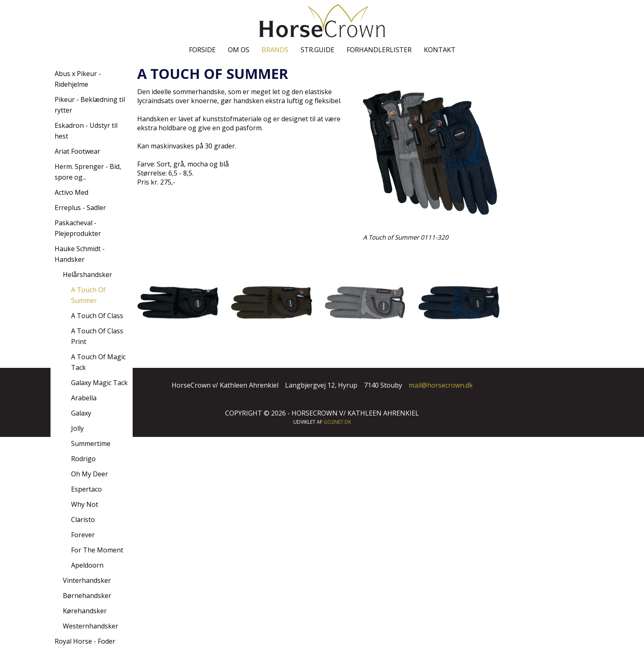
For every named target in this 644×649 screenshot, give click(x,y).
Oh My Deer (90, 474)
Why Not (85, 504)
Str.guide (317, 50)
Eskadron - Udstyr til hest (86, 131)
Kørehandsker (85, 611)
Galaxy (81, 413)
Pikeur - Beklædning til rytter (90, 105)
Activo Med (71, 192)
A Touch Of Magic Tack (98, 362)
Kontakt (440, 50)
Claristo (83, 520)
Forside (202, 50)
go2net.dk (337, 422)
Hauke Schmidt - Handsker (80, 254)
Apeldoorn (87, 565)
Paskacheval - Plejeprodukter (78, 228)
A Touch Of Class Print (97, 336)
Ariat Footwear (77, 151)
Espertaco (86, 489)
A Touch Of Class (97, 316)
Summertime (91, 443)
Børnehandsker (87, 596)
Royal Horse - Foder (85, 641)
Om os (239, 50)
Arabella (84, 398)
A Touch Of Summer (88, 295)
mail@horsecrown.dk (441, 385)
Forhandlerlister (379, 50)
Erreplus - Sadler (80, 208)
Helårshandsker (87, 275)
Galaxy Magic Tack (99, 383)
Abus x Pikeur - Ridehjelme (78, 79)
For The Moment (97, 550)
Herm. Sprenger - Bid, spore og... (88, 172)
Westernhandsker (91, 626)
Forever (83, 535)
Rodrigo (83, 459)
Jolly (77, 428)
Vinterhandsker (87, 580)
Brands (275, 50)
